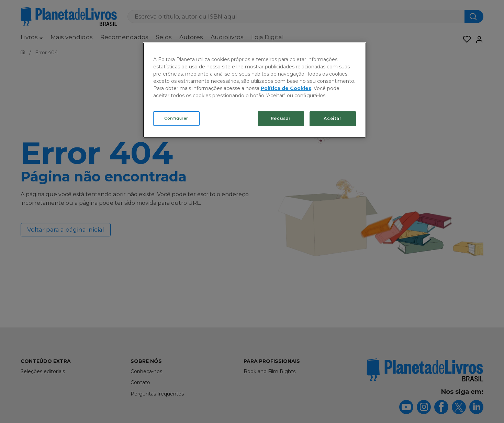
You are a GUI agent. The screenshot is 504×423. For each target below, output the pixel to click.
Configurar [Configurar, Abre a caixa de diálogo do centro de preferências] (176, 118)
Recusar (281, 118)
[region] (255, 90)
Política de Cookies (286, 88)
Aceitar (332, 118)
